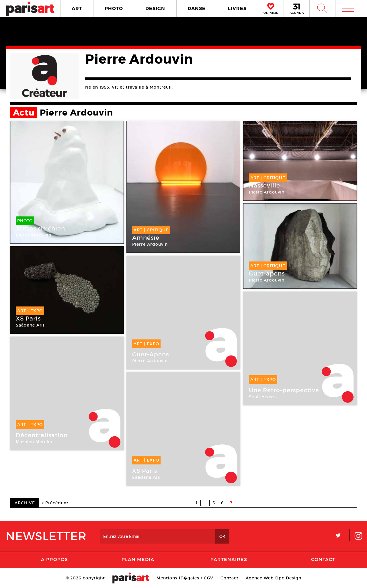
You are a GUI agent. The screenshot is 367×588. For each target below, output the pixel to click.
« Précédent (55, 503)
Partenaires (229, 559)
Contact (323, 559)
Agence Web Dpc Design (274, 578)
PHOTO (114, 8)
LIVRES (237, 8)
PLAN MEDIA (138, 559)
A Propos (54, 559)
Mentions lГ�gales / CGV (185, 578)
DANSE (197, 8)
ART (77, 8)
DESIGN (155, 8)
